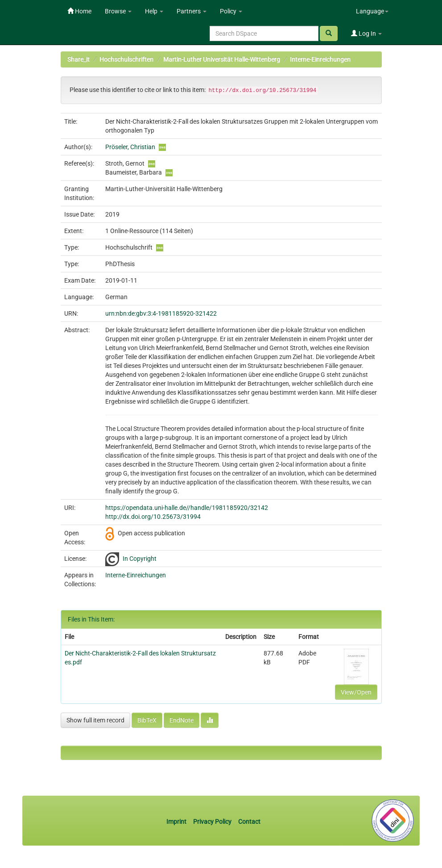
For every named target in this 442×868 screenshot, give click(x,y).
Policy (231, 11)
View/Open (356, 692)
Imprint (177, 822)
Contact (249, 822)
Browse (118, 11)
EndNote (182, 720)
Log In (366, 33)
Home (79, 11)
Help (154, 11)
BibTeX (147, 720)
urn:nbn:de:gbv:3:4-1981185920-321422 (161, 313)
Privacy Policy (212, 822)
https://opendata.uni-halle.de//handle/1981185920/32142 (187, 508)
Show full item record (95, 720)
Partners (192, 11)
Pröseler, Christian (130, 147)
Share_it (78, 59)
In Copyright (140, 559)
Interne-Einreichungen (320, 59)
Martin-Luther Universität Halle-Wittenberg (222, 59)
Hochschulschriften (126, 59)
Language (372, 11)
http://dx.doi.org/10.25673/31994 (153, 517)
